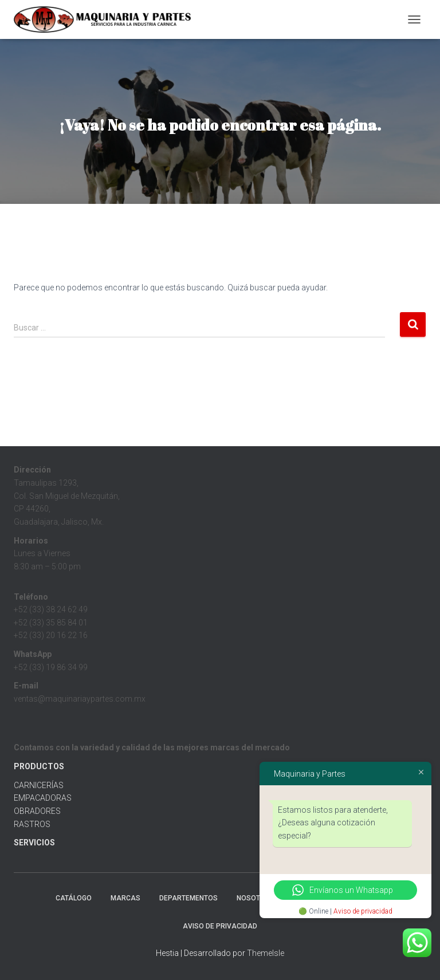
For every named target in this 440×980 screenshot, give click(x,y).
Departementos (188, 898)
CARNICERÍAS (39, 785)
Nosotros (256, 898)
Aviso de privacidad (363, 911)
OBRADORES (37, 811)
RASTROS (32, 824)
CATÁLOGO (74, 898)
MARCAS (125, 898)
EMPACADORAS (43, 798)
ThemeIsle (266, 953)
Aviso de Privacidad (220, 926)
